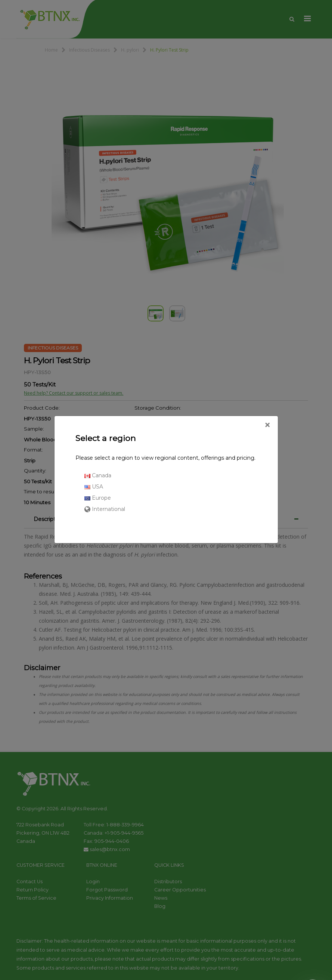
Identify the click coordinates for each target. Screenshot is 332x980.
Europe (98, 498)
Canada (98, 475)
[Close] (267, 425)
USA (94, 487)
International (105, 509)
